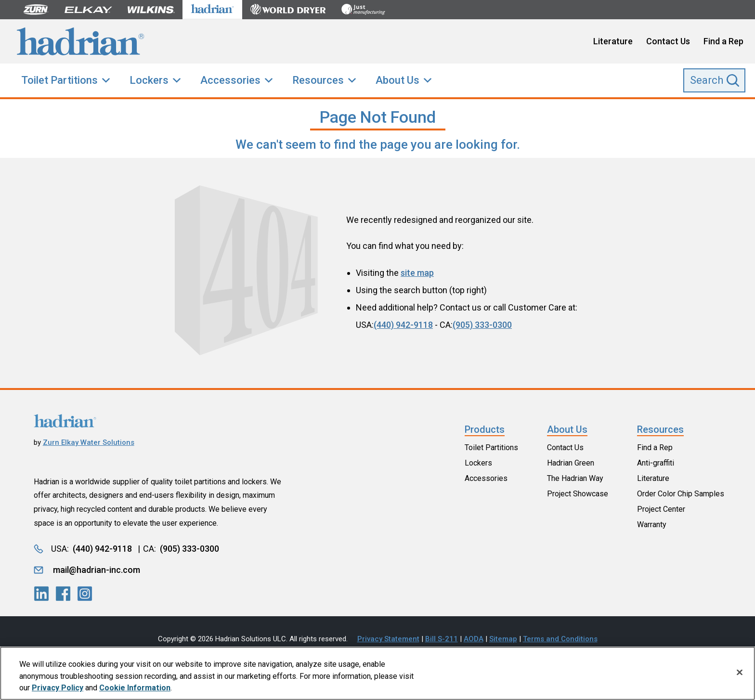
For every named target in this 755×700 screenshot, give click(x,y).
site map (417, 273)
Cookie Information (135, 688)
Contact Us (668, 41)
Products (485, 429)
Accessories (230, 80)
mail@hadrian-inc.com (97, 570)
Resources (318, 80)
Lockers (149, 80)
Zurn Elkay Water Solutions (89, 442)
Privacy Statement (388, 639)
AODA (474, 639)
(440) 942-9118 (403, 325)
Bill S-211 (442, 639)
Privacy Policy (58, 688)
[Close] (740, 673)
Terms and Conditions (560, 639)
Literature (613, 41)
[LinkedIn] (41, 594)
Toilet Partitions (59, 80)
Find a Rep (723, 41)
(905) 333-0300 (482, 325)
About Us (397, 80)
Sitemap (503, 639)
